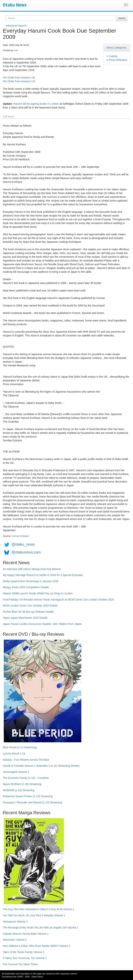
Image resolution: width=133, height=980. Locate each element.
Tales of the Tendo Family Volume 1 (24, 952)
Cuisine (113, 56)
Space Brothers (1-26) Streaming (22, 784)
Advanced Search (16, 26)
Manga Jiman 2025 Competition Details (26, 587)
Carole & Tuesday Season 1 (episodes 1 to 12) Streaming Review (41, 766)
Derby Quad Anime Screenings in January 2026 (31, 581)
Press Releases (118, 60)
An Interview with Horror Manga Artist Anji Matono (32, 569)
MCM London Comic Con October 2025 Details (30, 606)
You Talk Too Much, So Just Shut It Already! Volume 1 (34, 915)
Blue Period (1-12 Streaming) (20, 747)
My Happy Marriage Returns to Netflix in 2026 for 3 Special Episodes (43, 575)
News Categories (117, 48)
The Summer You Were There (20, 964)
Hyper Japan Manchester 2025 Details (25, 618)
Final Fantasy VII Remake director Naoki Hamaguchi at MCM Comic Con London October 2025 (58, 600)
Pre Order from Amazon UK (19, 78)
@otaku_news (23, 544)
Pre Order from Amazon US (19, 81)
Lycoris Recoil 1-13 (14, 754)
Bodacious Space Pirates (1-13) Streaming (28, 796)
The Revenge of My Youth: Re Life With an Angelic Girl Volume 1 (41, 928)
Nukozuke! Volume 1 (15, 940)
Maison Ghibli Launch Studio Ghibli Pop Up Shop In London (38, 593)
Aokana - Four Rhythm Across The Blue (26, 760)
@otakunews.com (26, 552)
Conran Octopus (20, 536)
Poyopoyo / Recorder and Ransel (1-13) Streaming (32, 802)
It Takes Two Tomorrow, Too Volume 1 (25, 958)
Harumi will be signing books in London (36, 104)
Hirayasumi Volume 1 (15, 922)
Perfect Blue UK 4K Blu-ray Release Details (28, 612)
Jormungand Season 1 (16, 772)
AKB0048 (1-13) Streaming (19, 790)
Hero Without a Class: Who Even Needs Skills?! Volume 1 (37, 946)
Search (122, 18)
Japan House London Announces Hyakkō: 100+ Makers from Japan (42, 624)
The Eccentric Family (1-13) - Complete (26, 778)
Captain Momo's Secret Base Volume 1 (26, 934)
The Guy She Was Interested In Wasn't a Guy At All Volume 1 (39, 909)
